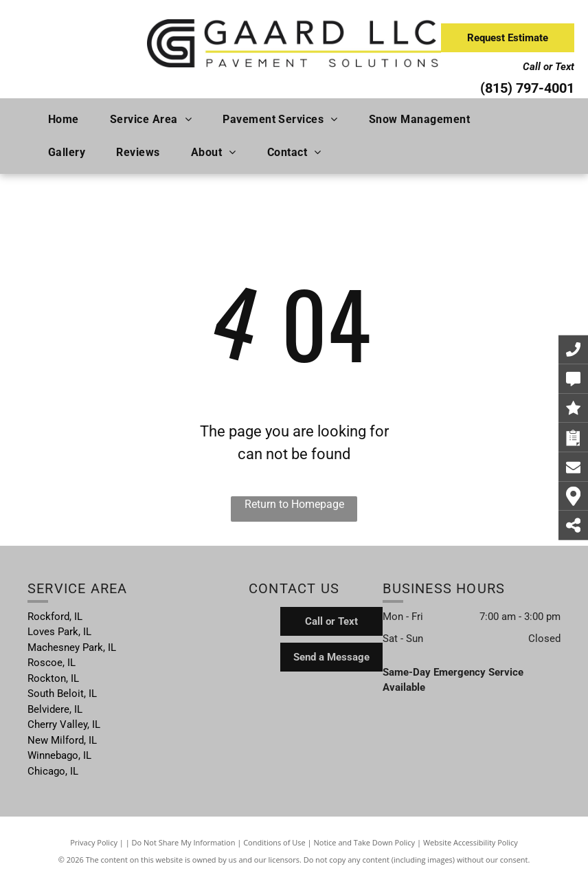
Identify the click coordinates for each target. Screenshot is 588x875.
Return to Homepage (294, 504)
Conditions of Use (274, 842)
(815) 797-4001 (527, 88)
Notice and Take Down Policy (365, 842)
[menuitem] (69, 120)
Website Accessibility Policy (471, 842)
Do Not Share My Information (184, 842)
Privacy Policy (94, 842)
